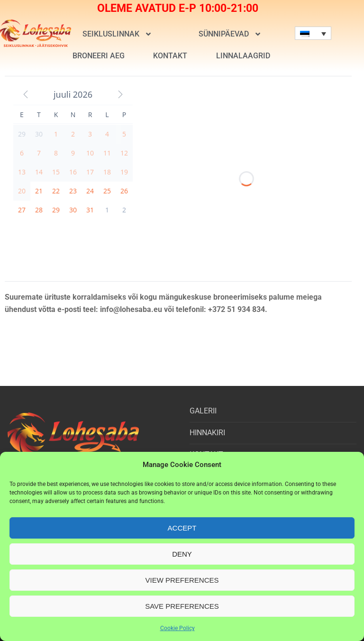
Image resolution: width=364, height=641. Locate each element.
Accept (182, 528)
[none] (313, 33)
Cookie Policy (177, 628)
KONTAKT (170, 56)
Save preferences (182, 606)
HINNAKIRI (207, 433)
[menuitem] (313, 33)
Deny (182, 554)
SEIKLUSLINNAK (117, 34)
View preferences (182, 580)
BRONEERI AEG (99, 56)
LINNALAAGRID (243, 56)
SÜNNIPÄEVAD (229, 34)
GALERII (203, 411)
